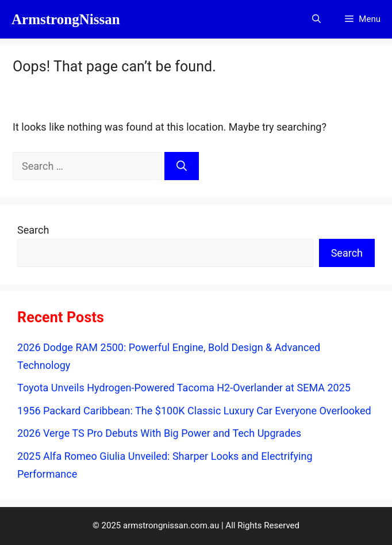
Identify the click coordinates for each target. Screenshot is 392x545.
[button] (316, 19)
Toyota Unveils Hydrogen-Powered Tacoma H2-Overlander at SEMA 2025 (184, 388)
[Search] (182, 166)
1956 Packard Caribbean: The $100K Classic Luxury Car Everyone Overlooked (194, 411)
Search (33, 230)
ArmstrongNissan (66, 19)
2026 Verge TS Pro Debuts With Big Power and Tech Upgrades (159, 433)
